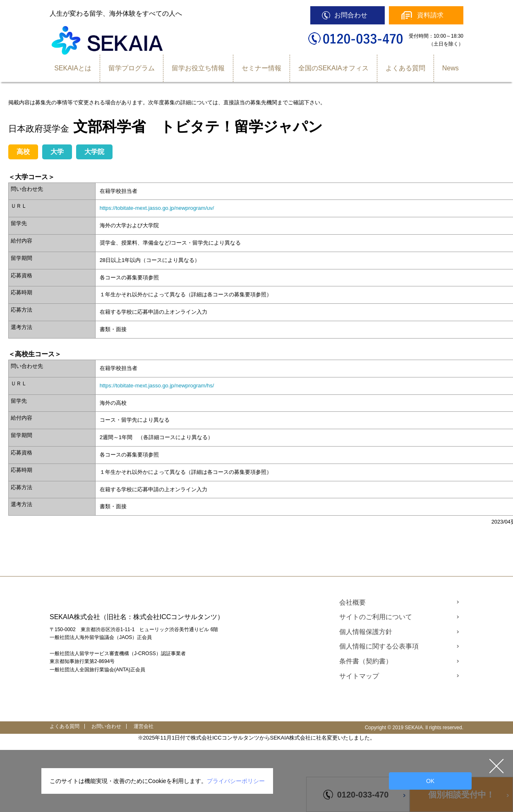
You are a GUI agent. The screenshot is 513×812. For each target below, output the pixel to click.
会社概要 (352, 602)
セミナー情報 (261, 68)
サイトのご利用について (376, 617)
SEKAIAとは (73, 68)
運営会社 (144, 726)
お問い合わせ (106, 726)
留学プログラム (132, 68)
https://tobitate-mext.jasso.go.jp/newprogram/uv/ (157, 208)
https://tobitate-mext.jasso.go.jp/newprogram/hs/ (157, 386)
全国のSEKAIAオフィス (333, 68)
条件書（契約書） (366, 661)
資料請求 (430, 15)
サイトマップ (359, 676)
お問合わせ (351, 15)
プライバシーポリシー (236, 781)
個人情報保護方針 (366, 632)
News (451, 68)
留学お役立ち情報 (198, 68)
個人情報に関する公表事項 (379, 646)
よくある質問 (405, 68)
